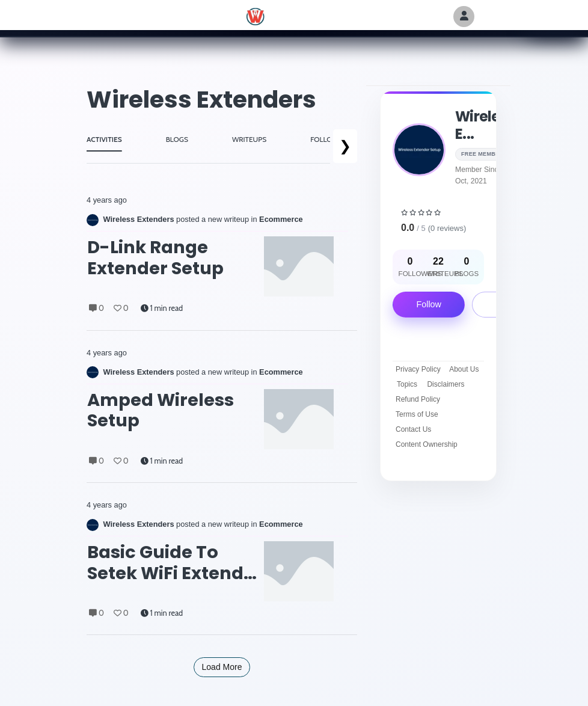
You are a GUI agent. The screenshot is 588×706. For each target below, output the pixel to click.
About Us (464, 369)
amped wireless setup (161, 410)
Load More (222, 667)
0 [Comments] (96, 308)
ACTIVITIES (104, 139)
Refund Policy (418, 399)
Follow (429, 304)
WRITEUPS (249, 139)
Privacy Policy (418, 369)
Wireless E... (485, 125)
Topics (407, 384)
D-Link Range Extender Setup (155, 258)
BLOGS (177, 139)
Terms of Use (417, 414)
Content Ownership (427, 444)
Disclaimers (446, 384)
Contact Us (413, 429)
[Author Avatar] (464, 17)
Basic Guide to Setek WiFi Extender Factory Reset (175, 563)
